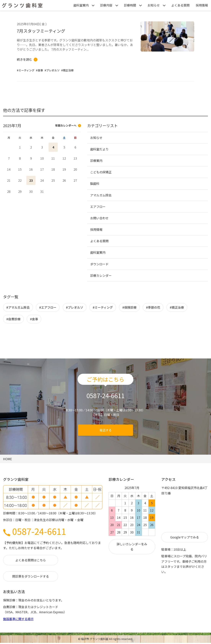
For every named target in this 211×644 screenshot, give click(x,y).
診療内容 (106, 5)
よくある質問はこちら (31, 560)
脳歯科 (95, 183)
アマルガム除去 (101, 195)
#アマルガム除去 (18, 307)
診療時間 (130, 5)
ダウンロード (99, 264)
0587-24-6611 (35, 531)
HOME (7, 459)
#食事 (34, 319)
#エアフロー (48, 307)
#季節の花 (153, 307)
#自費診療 (13, 319)
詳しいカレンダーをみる (132, 547)
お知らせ (154, 5)
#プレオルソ (75, 307)
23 (31, 180)
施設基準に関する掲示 (18, 619)
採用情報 (202, 5)
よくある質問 (180, 5)
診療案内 (96, 161)
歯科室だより (99, 149)
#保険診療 (129, 307)
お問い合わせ (99, 218)
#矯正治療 (177, 307)
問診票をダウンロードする (31, 576)
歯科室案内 (81, 5)
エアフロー (98, 207)
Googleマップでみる (185, 537)
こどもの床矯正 (101, 172)
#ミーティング (103, 307)
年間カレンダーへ (68, 125)
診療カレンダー (101, 275)
